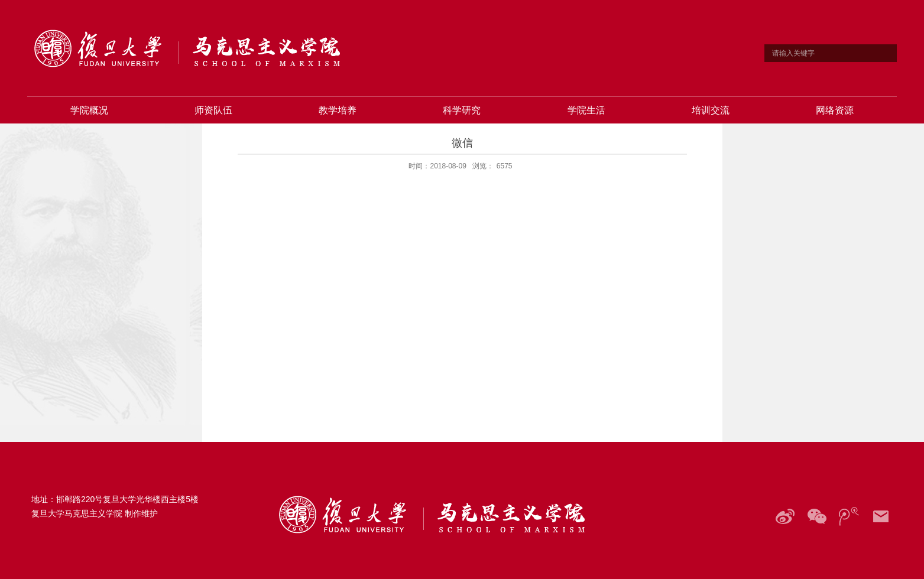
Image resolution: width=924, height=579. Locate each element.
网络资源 (835, 110)
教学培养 (338, 110)
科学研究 (462, 110)
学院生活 (586, 110)
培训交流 (711, 110)
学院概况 (89, 110)
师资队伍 (213, 110)
